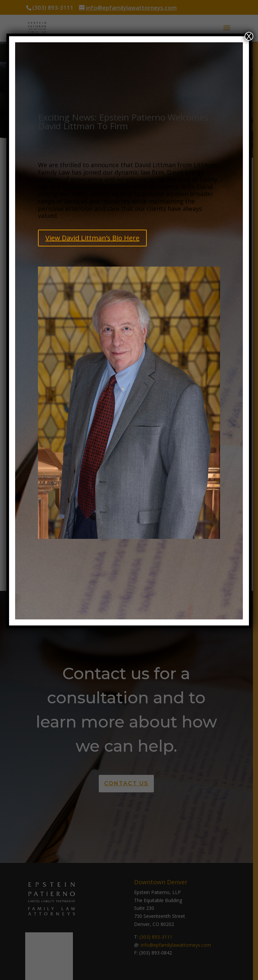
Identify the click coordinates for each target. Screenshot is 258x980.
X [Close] (249, 36)
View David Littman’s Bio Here (92, 238)
